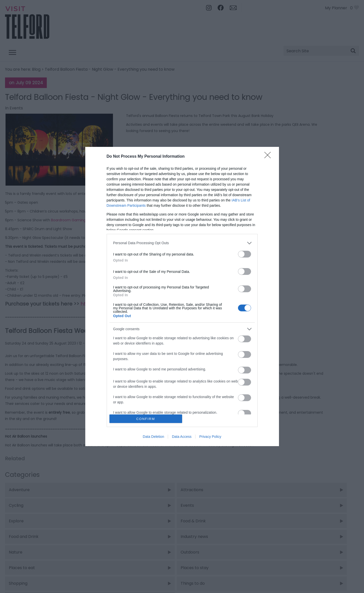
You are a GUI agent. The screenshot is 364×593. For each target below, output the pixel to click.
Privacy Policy (210, 437)
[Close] (269, 157)
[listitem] (182, 243)
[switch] (245, 254)
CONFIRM (146, 419)
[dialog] (182, 296)
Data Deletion (154, 437)
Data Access (182, 437)
